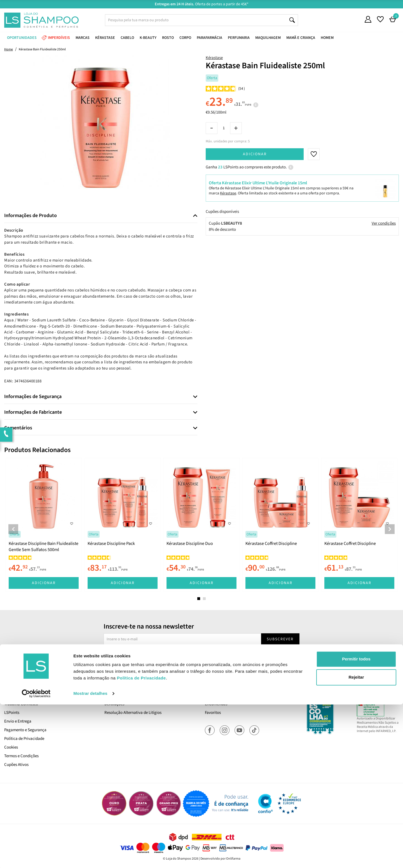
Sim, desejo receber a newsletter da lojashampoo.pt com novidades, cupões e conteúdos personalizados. (202, 655)
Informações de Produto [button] (31, 216)
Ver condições (384, 223)
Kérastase (214, 58)
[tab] (101, 216)
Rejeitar (356, 841)
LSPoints (12, 713)
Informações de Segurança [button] (33, 397)
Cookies (11, 747)
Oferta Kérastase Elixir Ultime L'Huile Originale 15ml (258, 183)
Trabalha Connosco (21, 704)
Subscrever (280, 639)
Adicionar (255, 154)
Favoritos (213, 713)
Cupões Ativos (16, 765)
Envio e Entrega (18, 721)
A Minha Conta (218, 695)
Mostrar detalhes (90, 857)
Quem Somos (16, 695)
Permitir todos (356, 823)
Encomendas (216, 704)
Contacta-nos (116, 695)
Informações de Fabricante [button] (33, 412)
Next (390, 529)
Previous (13, 529)
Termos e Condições (21, 756)
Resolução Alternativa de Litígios (133, 713)
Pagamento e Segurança (25, 730)
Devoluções (114, 704)
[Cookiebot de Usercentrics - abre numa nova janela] (36, 857)
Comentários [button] (18, 428)
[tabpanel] (44, 525)
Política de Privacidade (24, 739)
